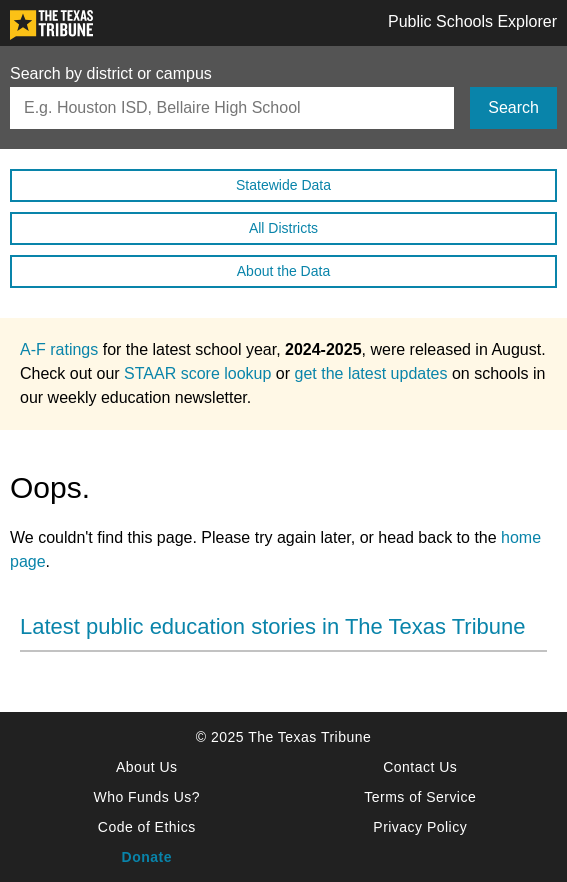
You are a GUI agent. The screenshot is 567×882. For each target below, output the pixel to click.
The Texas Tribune (309, 737)
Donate (147, 857)
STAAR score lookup (197, 373)
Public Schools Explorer (472, 21)
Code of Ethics (147, 827)
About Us (146, 767)
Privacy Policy (420, 827)
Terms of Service (420, 797)
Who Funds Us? (146, 797)
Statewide (283, 185)
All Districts (283, 228)
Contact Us (420, 767)
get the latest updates (371, 373)
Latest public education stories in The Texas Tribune (273, 626)
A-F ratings (59, 349)
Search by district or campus (111, 74)
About (283, 271)
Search (513, 107)
